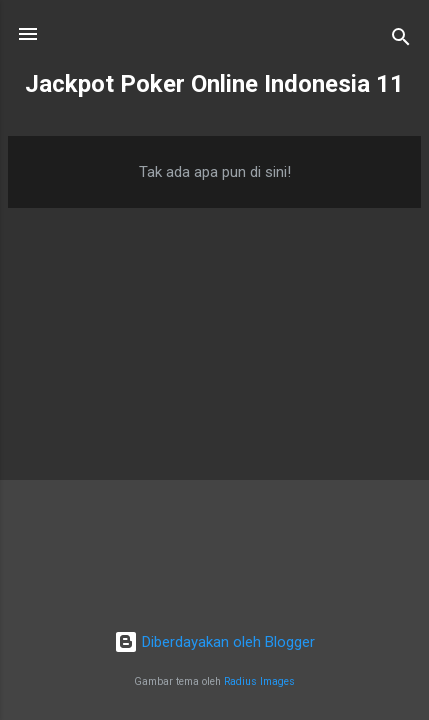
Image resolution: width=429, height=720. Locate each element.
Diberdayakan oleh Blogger (214, 642)
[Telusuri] (401, 40)
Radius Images (259, 681)
